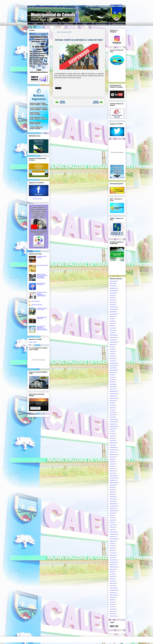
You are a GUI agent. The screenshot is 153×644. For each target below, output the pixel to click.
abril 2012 (112, 607)
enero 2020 (112, 389)
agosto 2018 (113, 429)
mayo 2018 (112, 436)
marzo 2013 (112, 581)
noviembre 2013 (113, 562)
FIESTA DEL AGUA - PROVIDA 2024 (41, 284)
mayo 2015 (112, 520)
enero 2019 (112, 417)
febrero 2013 (113, 583)
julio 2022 (112, 319)
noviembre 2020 (113, 366)
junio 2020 (112, 377)
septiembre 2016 (114, 483)
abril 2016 (112, 494)
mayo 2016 (112, 492)
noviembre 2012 (113, 590)
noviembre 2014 (113, 534)
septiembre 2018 (114, 426)
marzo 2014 (112, 553)
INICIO (36, 24)
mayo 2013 (112, 576)
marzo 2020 (112, 384)
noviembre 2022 (113, 309)
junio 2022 (112, 321)
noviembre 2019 (113, 394)
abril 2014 (112, 551)
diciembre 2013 (113, 560)
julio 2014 (112, 544)
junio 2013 (112, 574)
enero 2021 (112, 361)
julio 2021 (112, 347)
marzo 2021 (112, 356)
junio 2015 (112, 518)
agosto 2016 (113, 485)
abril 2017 (112, 466)
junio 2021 (112, 349)
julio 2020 (112, 375)
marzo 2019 (112, 412)
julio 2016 (112, 487)
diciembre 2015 (113, 504)
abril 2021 (112, 354)
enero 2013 (112, 586)
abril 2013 (112, 579)
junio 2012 (112, 602)
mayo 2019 (112, 408)
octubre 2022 (113, 312)
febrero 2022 (113, 330)
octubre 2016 (113, 480)
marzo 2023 (112, 300)
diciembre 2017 (113, 448)
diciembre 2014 (113, 532)
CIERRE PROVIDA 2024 (37, 305)
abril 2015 (112, 522)
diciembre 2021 (113, 335)
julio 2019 (112, 403)
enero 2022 (112, 333)
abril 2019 (112, 410)
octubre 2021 (113, 340)
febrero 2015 (113, 527)
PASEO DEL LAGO (68, 24)
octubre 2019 (113, 396)
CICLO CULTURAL (35, 301)
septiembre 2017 (114, 455)
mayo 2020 (112, 380)
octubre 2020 (113, 368)
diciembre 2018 (113, 419)
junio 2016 (112, 490)
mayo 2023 (112, 295)
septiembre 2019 (114, 398)
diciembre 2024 (113, 281)
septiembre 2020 (114, 370)
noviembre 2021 (113, 337)
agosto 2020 (113, 373)
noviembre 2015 (113, 506)
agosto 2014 (113, 541)
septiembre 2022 (114, 314)
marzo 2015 (112, 525)
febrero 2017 (113, 471)
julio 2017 (112, 459)
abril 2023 (112, 298)
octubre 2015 (113, 508)
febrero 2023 (113, 302)
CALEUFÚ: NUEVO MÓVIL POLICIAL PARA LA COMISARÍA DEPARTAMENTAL (42, 276)
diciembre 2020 (113, 363)
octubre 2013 (113, 565)
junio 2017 (112, 462)
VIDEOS (85, 24)
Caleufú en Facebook (37, 199)
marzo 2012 (112, 609)
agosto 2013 (113, 569)
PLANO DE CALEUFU (101, 24)
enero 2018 (112, 445)
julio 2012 (112, 600)
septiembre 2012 (114, 595)
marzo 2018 (112, 441)
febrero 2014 (113, 555)
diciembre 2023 (113, 288)
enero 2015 (112, 529)
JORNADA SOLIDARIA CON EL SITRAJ (42, 309)
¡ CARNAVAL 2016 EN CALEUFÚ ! (42, 257)
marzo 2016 (112, 497)
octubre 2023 (113, 293)
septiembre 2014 (114, 539)
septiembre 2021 (114, 342)
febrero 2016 (113, 499)
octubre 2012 (113, 593)
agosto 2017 (113, 457)
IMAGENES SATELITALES (118, 24)
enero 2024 (112, 286)
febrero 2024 (113, 284)
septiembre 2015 (114, 511)
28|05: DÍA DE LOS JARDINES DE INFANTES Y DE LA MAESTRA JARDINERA (42, 328)
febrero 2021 (113, 359)
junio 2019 (112, 405)
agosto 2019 (113, 401)
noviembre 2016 (113, 478)
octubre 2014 (113, 537)
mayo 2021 (112, 352)
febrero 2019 (113, 415)
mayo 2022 (112, 323)
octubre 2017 (113, 452)
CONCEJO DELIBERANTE (52, 24)
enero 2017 (112, 473)
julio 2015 (112, 515)
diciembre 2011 (113, 616)
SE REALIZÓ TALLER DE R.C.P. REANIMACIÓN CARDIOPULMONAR (42, 294)
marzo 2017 (112, 469)
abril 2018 (112, 438)
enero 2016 (112, 501)
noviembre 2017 (113, 450)
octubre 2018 (113, 424)
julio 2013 (112, 572)
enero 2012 (112, 614)
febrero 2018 (113, 443)
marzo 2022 (112, 328)
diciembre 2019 (113, 391)
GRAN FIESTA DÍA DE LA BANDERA (42, 318)
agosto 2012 (113, 597)
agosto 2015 (113, 513)
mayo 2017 (112, 464)
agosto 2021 (113, 344)
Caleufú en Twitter (33, 342)
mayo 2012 (112, 604)
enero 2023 (112, 305)
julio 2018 (112, 431)
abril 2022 (112, 326)
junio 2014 (112, 546)
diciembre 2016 (113, 476)
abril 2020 (112, 382)
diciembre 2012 (113, 588)
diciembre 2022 (113, 307)
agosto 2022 (113, 316)
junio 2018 (112, 433)
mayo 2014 (112, 548)
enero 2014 (112, 558)
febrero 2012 (113, 611)
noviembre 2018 (113, 422)
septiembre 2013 (114, 567)
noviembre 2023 (113, 291)
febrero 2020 (113, 387)
